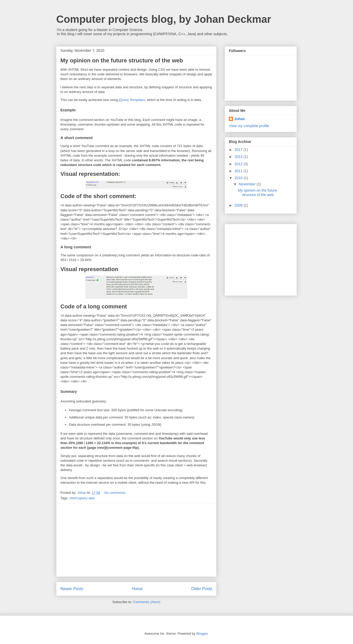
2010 (239, 178)
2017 (239, 150)
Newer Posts (72, 589)
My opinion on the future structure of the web (122, 60)
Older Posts (202, 589)
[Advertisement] (136, 540)
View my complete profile (249, 126)
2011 (239, 171)
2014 (239, 157)
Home (137, 589)
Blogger (202, 634)
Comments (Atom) (147, 602)
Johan (239, 119)
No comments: (116, 493)
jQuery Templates (132, 100)
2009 (239, 205)
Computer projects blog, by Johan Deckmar (164, 19)
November (248, 184)
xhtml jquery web (82, 498)
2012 (239, 164)
